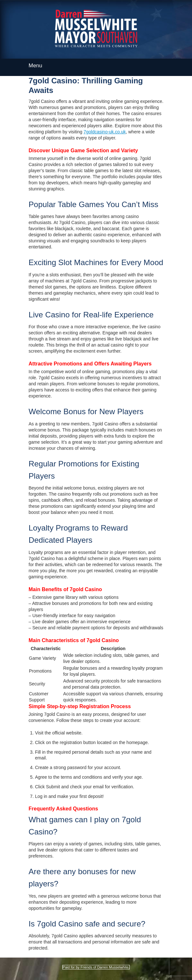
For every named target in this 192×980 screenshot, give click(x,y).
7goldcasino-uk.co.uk (105, 132)
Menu (96, 65)
